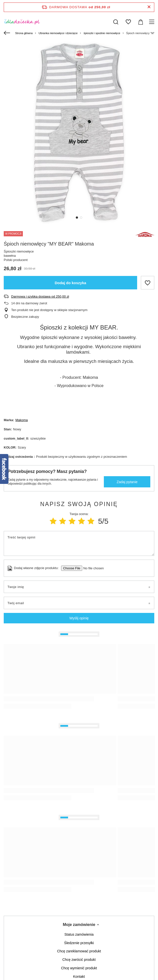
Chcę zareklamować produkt (79, 951)
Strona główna (24, 33)
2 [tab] (81, 218)
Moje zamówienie (79, 925)
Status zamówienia (79, 934)
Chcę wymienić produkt (79, 968)
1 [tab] (77, 218)
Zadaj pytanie (127, 482)
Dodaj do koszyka (70, 283)
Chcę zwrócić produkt (79, 960)
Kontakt (79, 977)
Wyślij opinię (79, 618)
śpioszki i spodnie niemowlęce (102, 33)
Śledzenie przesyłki (79, 943)
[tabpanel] (79, 133)
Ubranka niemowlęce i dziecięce (58, 33)
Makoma (22, 420)
